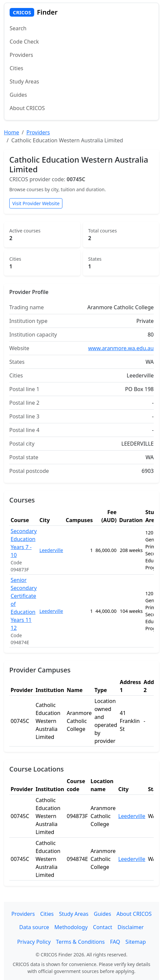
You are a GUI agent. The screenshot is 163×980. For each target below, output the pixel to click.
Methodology (71, 927)
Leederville (51, 550)
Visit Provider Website (36, 203)
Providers (21, 55)
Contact (103, 927)
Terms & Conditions (81, 942)
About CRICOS (27, 108)
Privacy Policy (34, 942)
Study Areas (24, 81)
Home (12, 132)
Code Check (24, 42)
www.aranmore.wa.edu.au (121, 348)
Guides (18, 95)
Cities (16, 68)
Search (18, 28)
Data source (34, 927)
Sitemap (136, 942)
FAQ (115, 942)
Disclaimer (131, 927)
